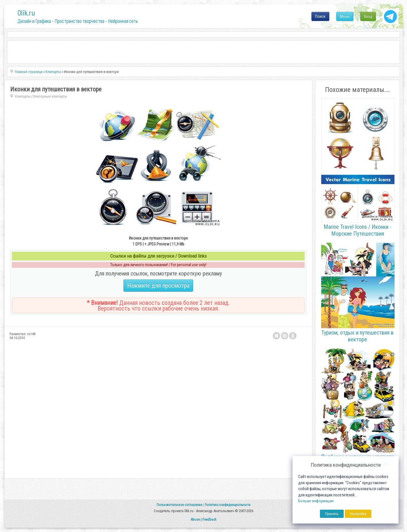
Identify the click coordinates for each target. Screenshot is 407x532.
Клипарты (23, 96)
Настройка (358, 514)
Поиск (320, 16)
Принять (332, 514)
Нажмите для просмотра (158, 286)
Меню (345, 16)
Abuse (195, 519)
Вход (368, 16)
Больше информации (316, 501)
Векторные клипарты (50, 96)
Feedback (209, 519)
